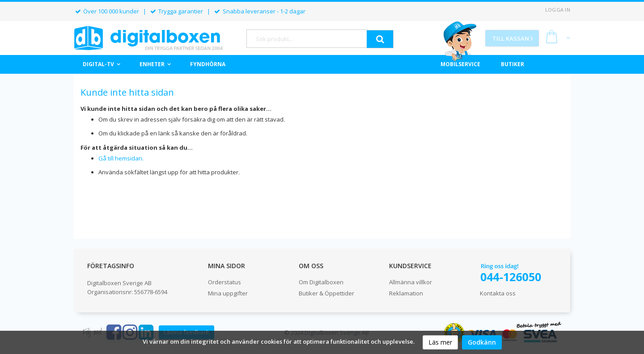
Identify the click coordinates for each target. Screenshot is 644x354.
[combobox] (307, 39)
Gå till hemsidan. (121, 158)
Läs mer (440, 342)
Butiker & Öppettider (326, 293)
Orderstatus (225, 282)
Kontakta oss (498, 293)
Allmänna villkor (411, 282)
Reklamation (406, 293)
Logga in (558, 10)
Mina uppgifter (228, 293)
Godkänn (482, 342)
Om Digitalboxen (321, 282)
